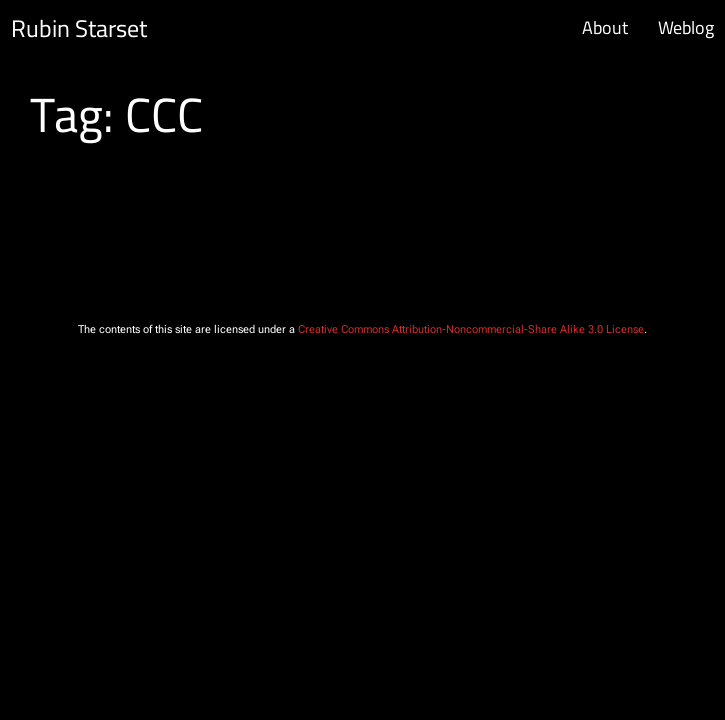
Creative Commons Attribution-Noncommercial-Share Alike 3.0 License (471, 329)
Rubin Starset (79, 28)
